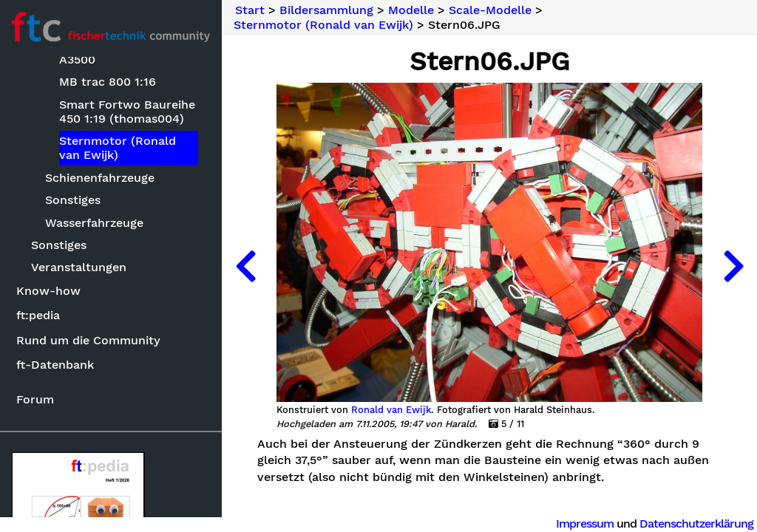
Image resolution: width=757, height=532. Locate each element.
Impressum (585, 524)
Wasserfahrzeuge (94, 223)
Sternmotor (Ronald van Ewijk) (118, 148)
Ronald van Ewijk (391, 410)
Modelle (411, 10)
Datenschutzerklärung (696, 524)
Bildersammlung (326, 10)
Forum (35, 399)
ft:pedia (38, 315)
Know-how (48, 291)
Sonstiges (73, 200)
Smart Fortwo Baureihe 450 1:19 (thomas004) (127, 112)
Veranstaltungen (79, 267)
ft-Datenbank (55, 365)
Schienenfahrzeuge (100, 178)
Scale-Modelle (490, 10)
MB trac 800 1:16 (108, 82)
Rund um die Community (88, 340)
